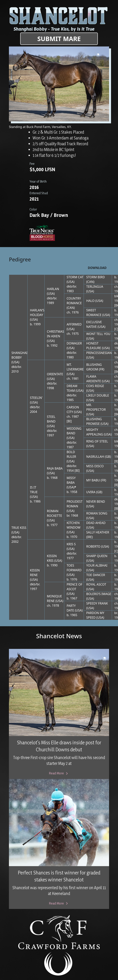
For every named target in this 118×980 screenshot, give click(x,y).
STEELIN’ (36, 398)
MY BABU (93, 480)
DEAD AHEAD (96, 523)
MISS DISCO (95, 466)
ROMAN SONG (97, 513)
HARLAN (53, 289)
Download (97, 268)
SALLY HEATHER (98, 532)
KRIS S (71, 544)
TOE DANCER (96, 575)
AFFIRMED (74, 324)
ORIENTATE (55, 374)
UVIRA (91, 492)
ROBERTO (93, 546)
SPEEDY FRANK (97, 603)
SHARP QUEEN (97, 556)
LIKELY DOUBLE (98, 395)
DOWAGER (74, 343)
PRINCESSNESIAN (99, 353)
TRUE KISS (19, 528)
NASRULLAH (95, 457)
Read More (59, 773)
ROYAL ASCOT (96, 584)
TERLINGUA (95, 287)
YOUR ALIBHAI (97, 565)
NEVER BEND (96, 502)
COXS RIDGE (95, 386)
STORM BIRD (95, 277)
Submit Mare (59, 39)
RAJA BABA (55, 468)
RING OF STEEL (97, 441)
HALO (90, 301)
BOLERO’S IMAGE (99, 594)
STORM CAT (75, 277)
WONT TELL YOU (98, 334)
